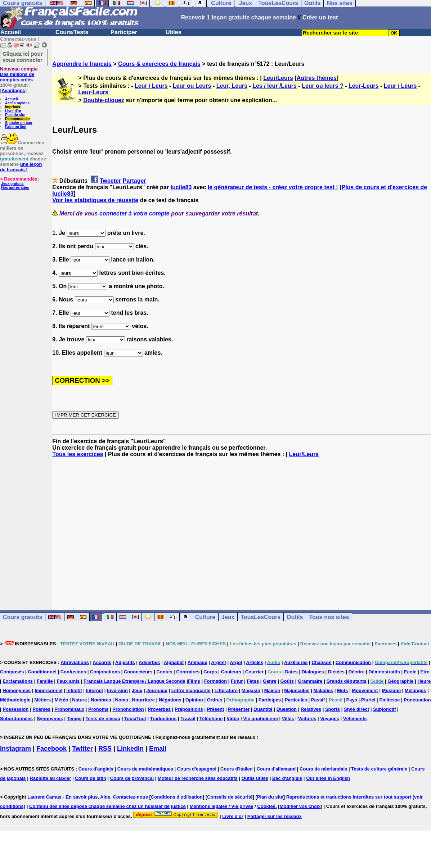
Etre (425, 672)
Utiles (174, 32)
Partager (134, 181)
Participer (124, 32)
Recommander (17, 119)
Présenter (239, 709)
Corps (210, 672)
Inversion (117, 690)
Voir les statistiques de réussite (95, 200)
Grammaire (310, 681)
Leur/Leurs (278, 78)
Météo (62, 700)
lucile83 (181, 187)
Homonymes (17, 690)
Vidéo (233, 719)
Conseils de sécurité (230, 797)
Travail (188, 719)
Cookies (266, 806)
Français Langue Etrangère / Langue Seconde (134, 681)
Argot (236, 662)
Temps (74, 719)
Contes (164, 672)
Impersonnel (48, 690)
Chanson (322, 662)
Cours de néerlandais (323, 769)
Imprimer (13, 107)
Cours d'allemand (276, 769)
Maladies (323, 690)
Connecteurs (138, 672)
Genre (270, 681)
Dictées (336, 672)
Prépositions (189, 709)
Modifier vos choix (300, 806)
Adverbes (149, 662)
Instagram (15, 749)
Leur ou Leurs (192, 86)
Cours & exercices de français (159, 64)
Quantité (263, 709)
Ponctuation (417, 700)
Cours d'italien (237, 769)
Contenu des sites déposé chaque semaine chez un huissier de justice (107, 806)
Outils (295, 617)
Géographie (400, 681)
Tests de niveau (103, 719)
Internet (95, 690)
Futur (237, 681)
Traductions (163, 719)
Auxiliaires (296, 662)
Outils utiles (255, 778)
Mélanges (415, 690)
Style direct (356, 709)
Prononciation (128, 709)
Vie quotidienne (261, 719)
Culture (205, 617)
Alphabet (174, 662)
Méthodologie (15, 700)
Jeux (228, 617)
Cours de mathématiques (145, 769)
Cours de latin (91, 778)
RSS (105, 749)
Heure (424, 681)
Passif (318, 700)
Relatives (311, 709)
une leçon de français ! (21, 167)
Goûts (287, 681)
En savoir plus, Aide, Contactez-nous (107, 797)
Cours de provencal (132, 778)
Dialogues (313, 672)
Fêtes (253, 681)
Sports (333, 709)
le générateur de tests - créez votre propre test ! (273, 187)
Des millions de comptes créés (19, 74)
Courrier (254, 672)
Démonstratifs (384, 672)
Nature (79, 700)
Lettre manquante (191, 690)
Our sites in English (328, 778)
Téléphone (211, 719)
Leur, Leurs (232, 86)
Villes (288, 719)
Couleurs (231, 672)
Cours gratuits (23, 617)
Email (158, 749)
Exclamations (18, 681)
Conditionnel (42, 672)
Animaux (197, 662)
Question (287, 709)
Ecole (410, 672)
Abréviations (75, 662)
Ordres (215, 700)
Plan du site (15, 115)
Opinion (194, 700)
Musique (391, 690)
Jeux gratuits (12, 184)
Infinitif (74, 690)
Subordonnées (16, 719)
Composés (12, 672)
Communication (353, 662)
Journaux (157, 690)
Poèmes (41, 709)
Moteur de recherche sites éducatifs (198, 778)
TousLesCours (261, 617)
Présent (216, 709)
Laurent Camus (44, 797)
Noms (122, 700)
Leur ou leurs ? (323, 86)
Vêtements (355, 719)
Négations (170, 700)
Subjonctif (385, 709)
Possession (15, 709)
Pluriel (368, 700)
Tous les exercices (78, 454)
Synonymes (50, 719)
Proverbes (160, 709)
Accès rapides (17, 103)
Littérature (226, 690)
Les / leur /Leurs (275, 86)
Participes (270, 700)
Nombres (101, 700)
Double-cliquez (104, 100)
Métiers (42, 700)
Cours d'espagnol (197, 769)
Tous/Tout (135, 719)
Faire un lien (16, 127)
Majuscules (297, 690)
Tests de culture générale (379, 769)
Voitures (307, 719)
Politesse (389, 700)
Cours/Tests (72, 32)
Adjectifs (125, 662)
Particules (296, 700)
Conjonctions (105, 672)
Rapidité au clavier (50, 778)
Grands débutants (346, 681)
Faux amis (68, 681)
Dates (291, 672)
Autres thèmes (317, 78)
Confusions (73, 672)
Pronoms (98, 709)
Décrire (357, 672)
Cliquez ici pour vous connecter (23, 56)
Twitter (82, 749)
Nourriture (144, 700)
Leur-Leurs (364, 86)
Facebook (51, 749)
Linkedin (130, 749)
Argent (219, 662)
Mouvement (365, 690)
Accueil (11, 32)
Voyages (330, 719)
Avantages (13, 90)
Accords (102, 662)
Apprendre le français (82, 64)
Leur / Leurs (151, 86)
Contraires (188, 672)
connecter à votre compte (134, 213)
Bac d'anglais (287, 778)
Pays (352, 700)
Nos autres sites (15, 188)
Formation (216, 681)
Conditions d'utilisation (177, 797)
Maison (272, 690)
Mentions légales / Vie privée (222, 806)
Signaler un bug (19, 123)
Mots (342, 690)
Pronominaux (69, 709)
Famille (45, 681)
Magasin (251, 690)
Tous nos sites (329, 617)
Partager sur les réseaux (275, 816)
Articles (255, 662)
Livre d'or (13, 111)
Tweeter (110, 181)
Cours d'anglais (96, 769)
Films (194, 681)
